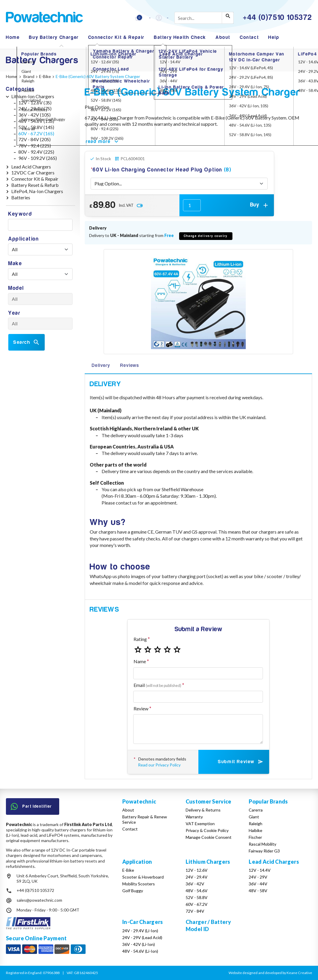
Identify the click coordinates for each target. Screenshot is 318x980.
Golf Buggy (133, 891)
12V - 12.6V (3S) (35, 102)
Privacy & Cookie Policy (207, 830)
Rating (140, 639)
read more (103, 141)
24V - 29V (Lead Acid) (142, 937)
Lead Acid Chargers (31, 167)
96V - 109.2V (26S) (38, 158)
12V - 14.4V (260, 870)
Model (16, 288)
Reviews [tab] (130, 365)
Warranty (194, 817)
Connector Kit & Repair (116, 37)
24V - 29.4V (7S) (35, 108)
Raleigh (256, 824)
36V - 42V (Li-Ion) (139, 944)
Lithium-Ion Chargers (33, 96)
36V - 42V (195, 884)
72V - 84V (195, 911)
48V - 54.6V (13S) (36, 121)
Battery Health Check (180, 37)
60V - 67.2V (197, 904)
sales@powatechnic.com (39, 900)
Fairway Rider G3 (264, 851)
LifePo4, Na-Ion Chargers (37, 191)
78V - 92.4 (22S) (35, 145)
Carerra (256, 810)
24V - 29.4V (197, 877)
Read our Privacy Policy (159, 765)
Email (157, 685)
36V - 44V (258, 884)
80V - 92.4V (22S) (36, 152)
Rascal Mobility (262, 844)
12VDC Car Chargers (33, 172)
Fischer (255, 837)
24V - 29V (258, 877)
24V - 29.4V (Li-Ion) (140, 931)
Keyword (20, 214)
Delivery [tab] (101, 365)
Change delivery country (206, 236)
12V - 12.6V (197, 870)
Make (15, 264)
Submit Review (241, 762)
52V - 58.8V (197, 897)
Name (140, 661)
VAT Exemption (200, 824)
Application (24, 239)
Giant (254, 817)
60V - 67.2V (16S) (36, 133)
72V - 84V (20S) (34, 139)
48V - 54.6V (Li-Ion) (140, 951)
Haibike (256, 830)
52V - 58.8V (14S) (36, 127)
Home (13, 37)
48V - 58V (258, 891)
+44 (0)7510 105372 (35, 890)
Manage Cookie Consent (209, 837)
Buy (260, 205)
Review (141, 708)
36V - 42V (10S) (34, 115)
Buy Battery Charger (54, 37)
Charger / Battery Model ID (208, 925)
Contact (249, 37)
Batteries (21, 197)
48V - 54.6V (197, 891)
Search (27, 342)
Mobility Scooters (139, 884)
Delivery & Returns (203, 810)
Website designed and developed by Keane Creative (270, 973)
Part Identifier (31, 806)
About (223, 37)
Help (274, 37)
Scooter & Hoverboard (143, 877)
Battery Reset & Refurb (35, 185)
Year (14, 313)
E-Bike (128, 870)
